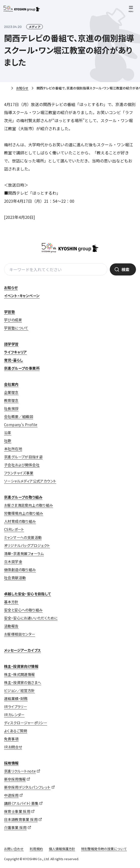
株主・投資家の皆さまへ (23, 682)
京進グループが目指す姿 (23, 457)
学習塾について (16, 328)
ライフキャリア (15, 352)
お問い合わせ (14, 849)
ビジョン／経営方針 (20, 690)
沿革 (8, 433)
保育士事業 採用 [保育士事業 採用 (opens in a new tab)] (17, 811)
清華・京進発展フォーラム (24, 553)
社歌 (8, 441)
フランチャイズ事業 (19, 473)
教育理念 (11, 400)
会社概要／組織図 (19, 416)
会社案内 (11, 384)
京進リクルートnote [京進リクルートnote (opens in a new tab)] (20, 771)
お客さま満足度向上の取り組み (29, 505)
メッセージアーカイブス (22, 650)
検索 (125, 269)
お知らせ (22, 88)
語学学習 (11, 344)
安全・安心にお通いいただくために (31, 618)
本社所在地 (13, 449)
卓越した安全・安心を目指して (28, 594)
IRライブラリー (15, 707)
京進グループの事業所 (22, 368)
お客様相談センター (20, 634)
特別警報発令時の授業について (104, 849)
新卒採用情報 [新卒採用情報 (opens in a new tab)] (15, 779)
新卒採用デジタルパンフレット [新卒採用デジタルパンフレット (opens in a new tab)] (27, 787)
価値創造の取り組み (20, 570)
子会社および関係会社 (22, 465)
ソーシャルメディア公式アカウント (30, 481)
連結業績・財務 (16, 699)
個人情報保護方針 (62, 849)
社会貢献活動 (15, 578)
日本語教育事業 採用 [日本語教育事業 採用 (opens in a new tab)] (21, 819)
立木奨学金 (13, 562)
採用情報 (11, 763)
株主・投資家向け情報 (21, 666)
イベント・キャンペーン (22, 296)
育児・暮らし (13, 360)
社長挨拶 (11, 408)
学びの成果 (13, 320)
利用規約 (36, 849)
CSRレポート (14, 529)
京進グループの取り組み (23, 497)
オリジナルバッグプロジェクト (27, 545)
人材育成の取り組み (20, 521)
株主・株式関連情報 (20, 674)
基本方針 (11, 602)
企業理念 (11, 392)
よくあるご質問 (16, 731)
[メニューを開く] (131, 9)
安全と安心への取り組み (23, 610)
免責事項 (11, 739)
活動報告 (11, 626)
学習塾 (9, 312)
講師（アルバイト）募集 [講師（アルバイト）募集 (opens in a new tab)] (21, 803)
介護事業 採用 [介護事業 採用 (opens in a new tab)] (15, 827)
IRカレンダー (14, 715)
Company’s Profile (21, 425)
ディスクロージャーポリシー (26, 723)
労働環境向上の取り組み (24, 513)
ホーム (6, 88)
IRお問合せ (13, 747)
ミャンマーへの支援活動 (23, 537)
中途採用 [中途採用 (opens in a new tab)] (11, 795)
